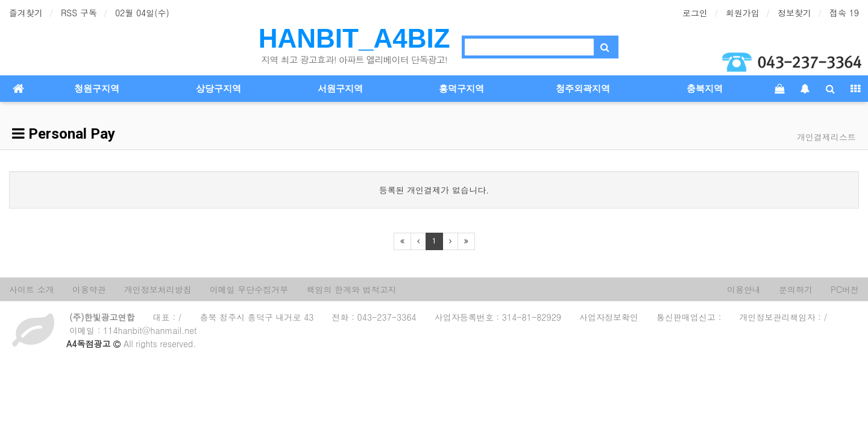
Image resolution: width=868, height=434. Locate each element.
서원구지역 (340, 89)
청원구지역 (97, 89)
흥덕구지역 (461, 89)
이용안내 (744, 289)
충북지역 (705, 89)
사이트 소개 (32, 289)
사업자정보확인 (609, 317)
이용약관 (89, 289)
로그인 (695, 13)
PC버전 (845, 289)
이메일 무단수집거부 (249, 289)
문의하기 (796, 289)
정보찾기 (794, 13)
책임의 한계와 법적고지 (351, 289)
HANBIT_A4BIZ (354, 38)
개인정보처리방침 (158, 289)
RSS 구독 (79, 13)
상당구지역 (219, 89)
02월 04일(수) (142, 13)
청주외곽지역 (583, 89)
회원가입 (743, 13)
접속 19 (844, 13)
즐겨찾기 (26, 13)
